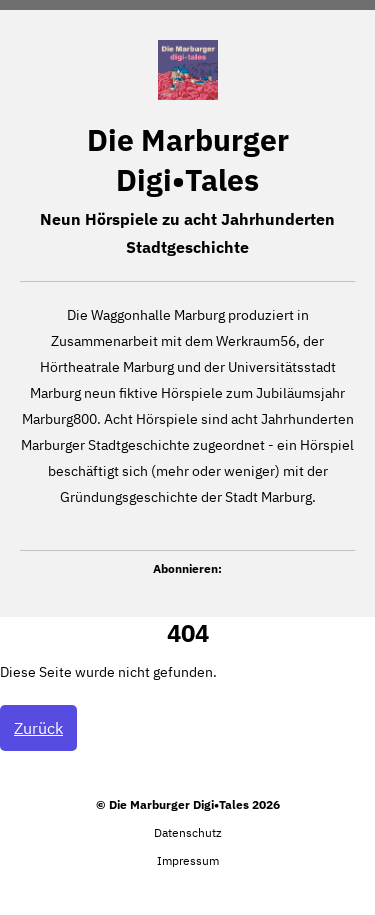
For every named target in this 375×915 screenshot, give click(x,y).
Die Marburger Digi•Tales (188, 159)
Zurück (38, 728)
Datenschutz (188, 832)
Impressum (188, 860)
